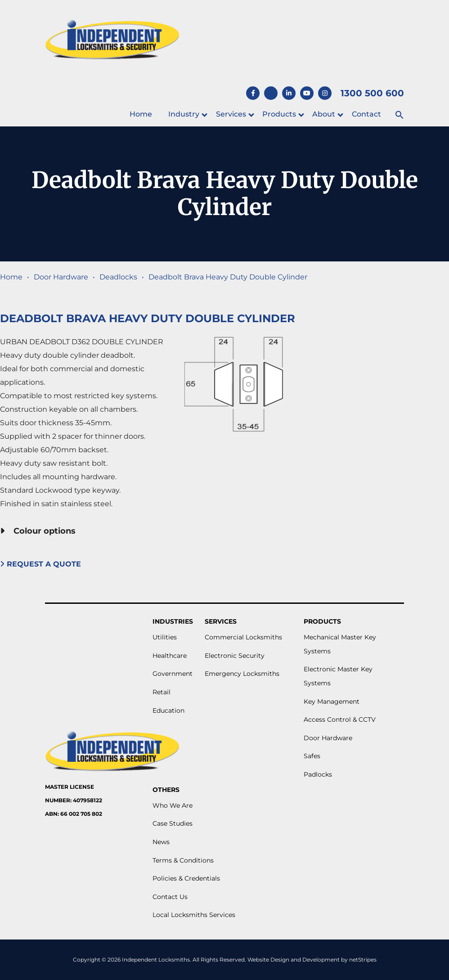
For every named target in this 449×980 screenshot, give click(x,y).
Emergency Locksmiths (242, 674)
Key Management (332, 701)
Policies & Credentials (186, 878)
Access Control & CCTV (340, 719)
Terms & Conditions (183, 860)
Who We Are (173, 805)
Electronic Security (235, 656)
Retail (162, 692)
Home (141, 114)
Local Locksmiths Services (194, 915)
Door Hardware (61, 277)
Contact (366, 114)
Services (231, 114)
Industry (184, 114)
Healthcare (170, 656)
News (161, 842)
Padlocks (318, 774)
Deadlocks (118, 277)
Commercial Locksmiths (243, 637)
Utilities (165, 637)
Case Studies (173, 823)
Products (279, 114)
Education (168, 710)
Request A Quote (42, 564)
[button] (400, 115)
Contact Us (170, 897)
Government (173, 674)
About (324, 114)
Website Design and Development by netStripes (312, 960)
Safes (312, 756)
